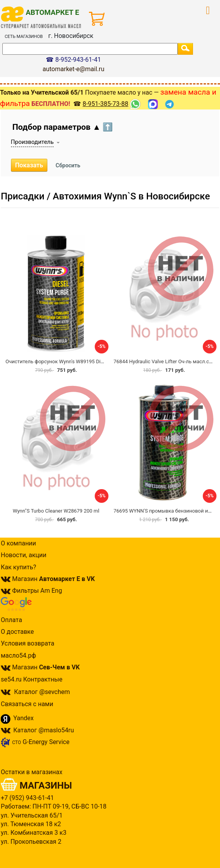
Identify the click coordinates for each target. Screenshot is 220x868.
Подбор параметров (63, 127)
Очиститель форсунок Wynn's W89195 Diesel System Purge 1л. (78, 361)
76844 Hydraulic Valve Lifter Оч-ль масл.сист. (166, 361)
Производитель (32, 142)
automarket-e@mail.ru (74, 69)
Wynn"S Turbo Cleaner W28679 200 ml (56, 511)
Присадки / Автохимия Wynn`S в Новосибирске (105, 196)
